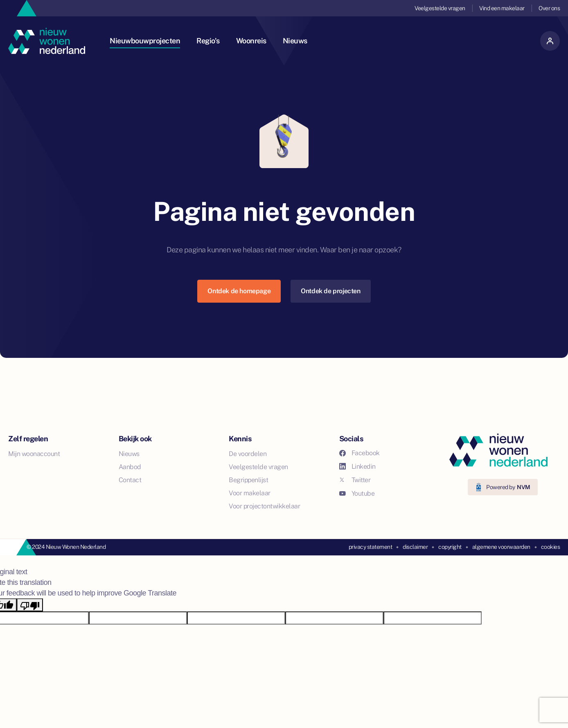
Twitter (355, 480)
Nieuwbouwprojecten (145, 41)
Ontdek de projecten (330, 291)
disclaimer (415, 547)
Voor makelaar (250, 493)
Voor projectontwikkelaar (264, 506)
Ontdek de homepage (239, 291)
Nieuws (295, 41)
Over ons (549, 8)
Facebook (360, 453)
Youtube (357, 493)
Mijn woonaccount (34, 454)
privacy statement (371, 547)
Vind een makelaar (502, 8)
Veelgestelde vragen (440, 8)
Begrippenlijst (248, 480)
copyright (450, 547)
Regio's (208, 41)
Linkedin (357, 466)
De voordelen (248, 454)
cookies (551, 547)
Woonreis (251, 41)
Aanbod (130, 467)
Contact (130, 480)
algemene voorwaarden (501, 547)
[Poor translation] (30, 605)
